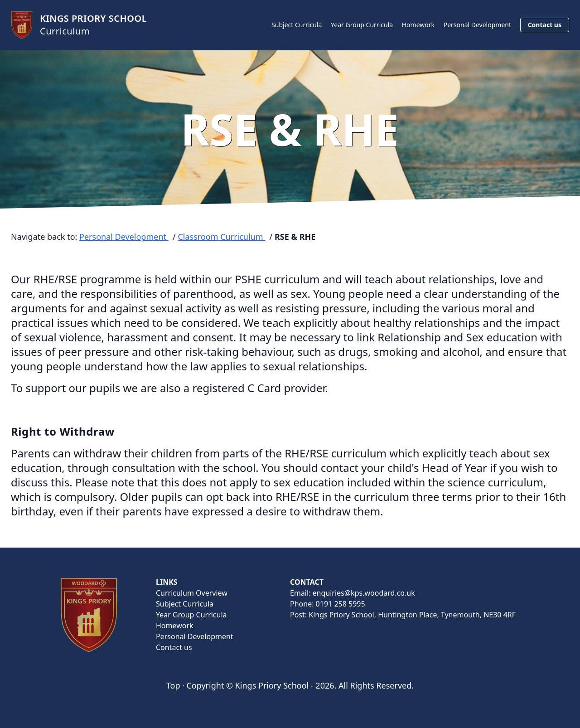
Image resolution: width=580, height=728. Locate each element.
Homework (418, 25)
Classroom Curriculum (221, 237)
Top (173, 685)
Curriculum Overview (192, 593)
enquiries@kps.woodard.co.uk (364, 593)
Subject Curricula (297, 25)
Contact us (545, 25)
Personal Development (477, 25)
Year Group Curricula (362, 25)
